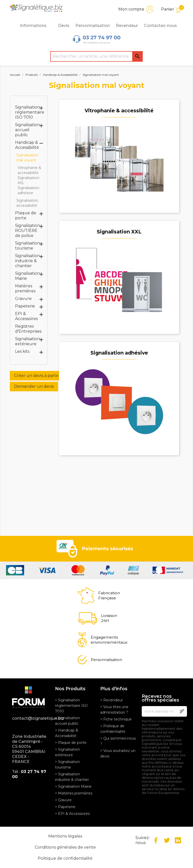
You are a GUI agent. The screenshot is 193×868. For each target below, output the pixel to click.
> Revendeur (112, 700)
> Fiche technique (116, 719)
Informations (36, 26)
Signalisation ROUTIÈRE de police (28, 231)
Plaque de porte (26, 215)
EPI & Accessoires (26, 316)
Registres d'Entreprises (28, 329)
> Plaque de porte (71, 743)
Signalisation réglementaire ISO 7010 (30, 112)
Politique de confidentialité (65, 858)
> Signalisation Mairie (73, 786)
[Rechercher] (96, 56)
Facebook (156, 840)
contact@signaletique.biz (30, 718)
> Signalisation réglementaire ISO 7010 (71, 706)
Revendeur (127, 26)
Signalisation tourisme (28, 246)
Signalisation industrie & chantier (28, 261)
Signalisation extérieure (28, 341)
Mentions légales (65, 836)
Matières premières (25, 288)
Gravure (23, 299)
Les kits (22, 351)
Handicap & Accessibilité (27, 145)
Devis (64, 26)
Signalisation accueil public (28, 130)
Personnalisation (93, 26)
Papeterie (25, 306)
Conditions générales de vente (65, 847)
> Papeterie (65, 807)
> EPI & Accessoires (72, 814)
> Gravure (63, 800)
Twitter (167, 840)
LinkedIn (178, 840)
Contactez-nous (160, 26)
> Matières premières (74, 793)
